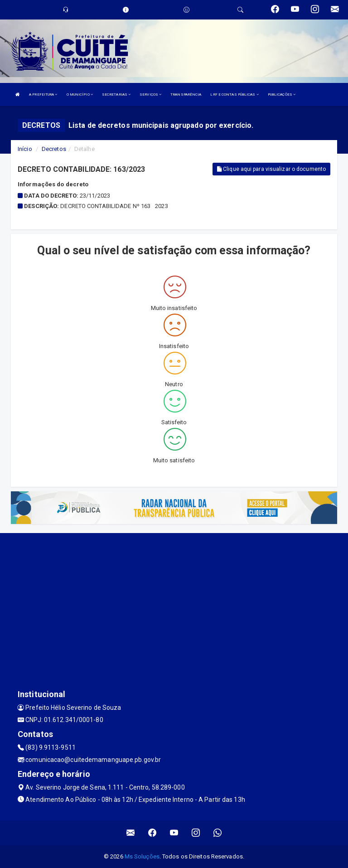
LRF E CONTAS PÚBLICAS (234, 95)
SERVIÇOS (150, 95)
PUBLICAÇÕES (282, 95)
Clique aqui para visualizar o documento (271, 169)
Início (25, 149)
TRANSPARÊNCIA (186, 95)
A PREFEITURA (43, 95)
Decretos (54, 149)
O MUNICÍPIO (80, 95)
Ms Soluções (142, 856)
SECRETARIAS (116, 95)
